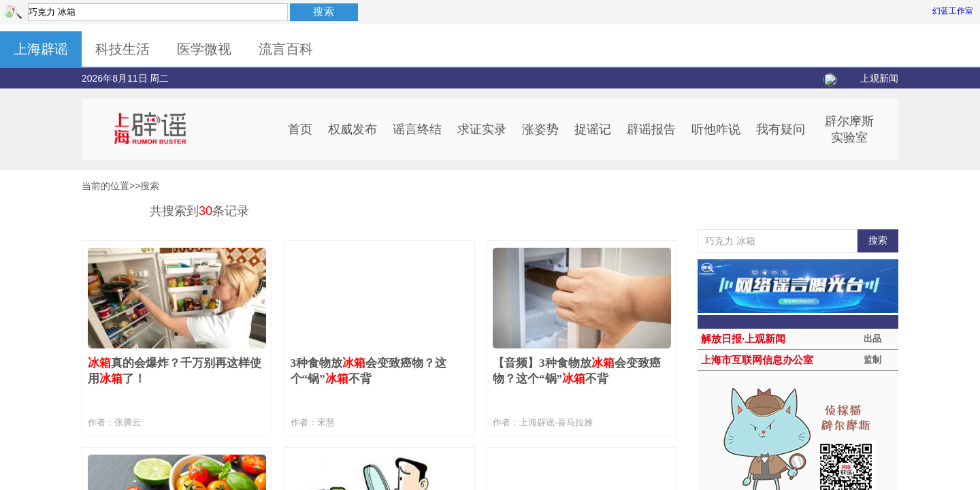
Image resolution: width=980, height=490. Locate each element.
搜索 (324, 11)
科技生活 (122, 49)
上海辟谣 (41, 49)
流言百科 (286, 49)
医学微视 (204, 49)
